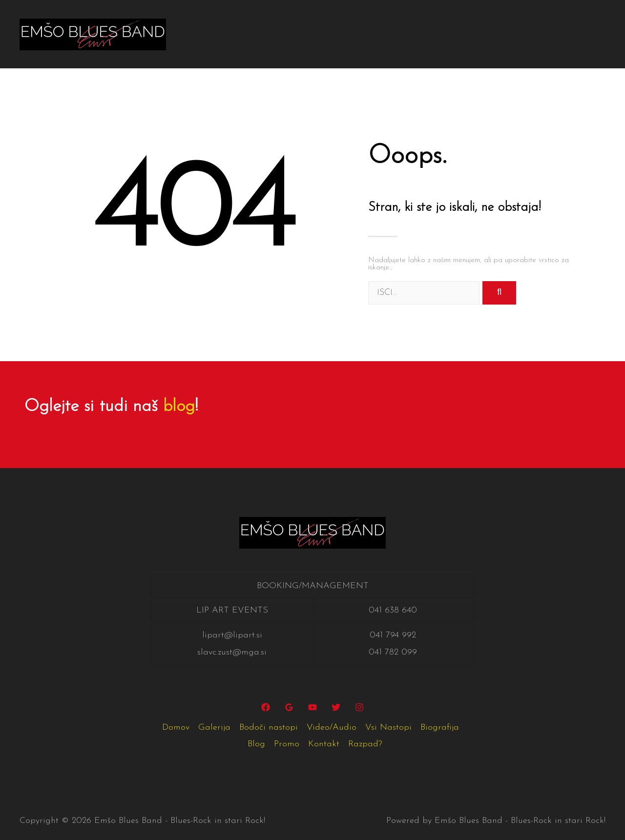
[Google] (289, 707)
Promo (206, 51)
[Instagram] (359, 707)
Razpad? (302, 51)
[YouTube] (312, 707)
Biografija (515, 17)
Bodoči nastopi (317, 17)
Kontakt (252, 51)
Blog (567, 17)
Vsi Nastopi (455, 17)
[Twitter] (336, 707)
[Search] (499, 293)
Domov (207, 17)
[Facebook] (266, 707)
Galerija (254, 17)
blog (179, 407)
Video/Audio (389, 17)
